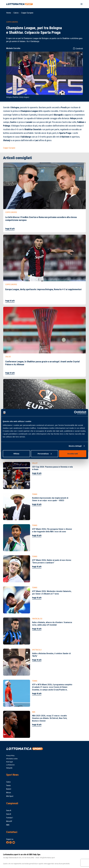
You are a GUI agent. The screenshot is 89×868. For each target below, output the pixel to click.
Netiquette (9, 768)
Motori (9, 793)
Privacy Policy (10, 756)
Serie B (9, 814)
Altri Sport (10, 796)
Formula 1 (10, 818)
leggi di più (10, 229)
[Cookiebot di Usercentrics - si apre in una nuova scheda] (76, 413)
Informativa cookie (12, 759)
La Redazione (10, 765)
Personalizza (45, 454)
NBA (8, 825)
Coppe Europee (27, 13)
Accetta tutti (73, 454)
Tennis (8, 785)
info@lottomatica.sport (47, 858)
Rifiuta (16, 454)
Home (9, 13)
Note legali (10, 762)
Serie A (9, 810)
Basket (9, 789)
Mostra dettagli (75, 446)
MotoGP (9, 821)
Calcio (16, 13)
